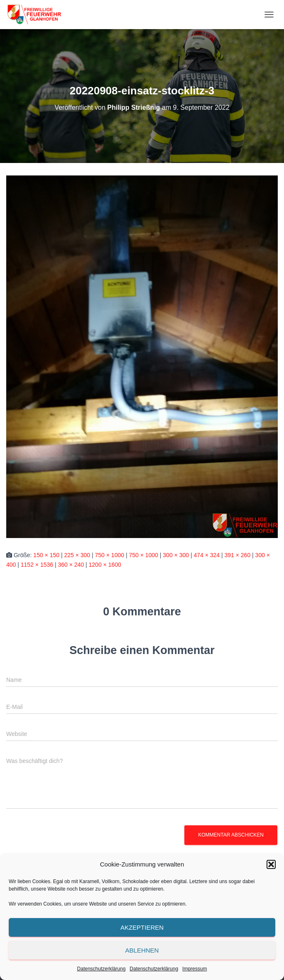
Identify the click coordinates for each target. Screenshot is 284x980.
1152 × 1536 (37, 565)
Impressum (195, 969)
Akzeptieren (142, 927)
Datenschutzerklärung (102, 969)
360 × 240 (71, 565)
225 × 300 (77, 555)
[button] (271, 864)
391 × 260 (238, 555)
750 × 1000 (110, 555)
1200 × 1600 (105, 565)
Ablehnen (142, 950)
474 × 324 (207, 555)
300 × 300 (176, 555)
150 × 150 (46, 555)
